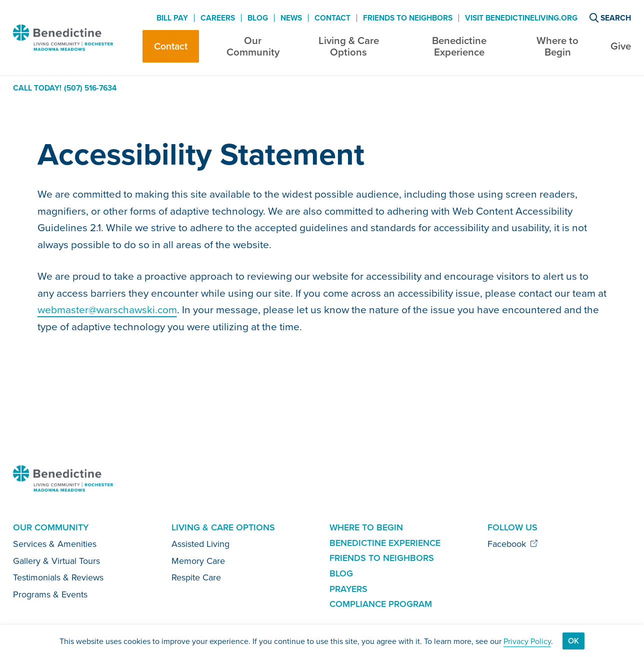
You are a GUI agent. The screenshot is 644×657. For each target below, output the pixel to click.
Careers (218, 18)
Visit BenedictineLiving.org (521, 18)
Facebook (513, 544)
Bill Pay (172, 18)
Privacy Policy (527, 641)
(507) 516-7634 (90, 88)
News (291, 18)
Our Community (253, 46)
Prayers (348, 589)
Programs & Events (50, 594)
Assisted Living (200, 544)
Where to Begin (557, 46)
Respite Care (196, 577)
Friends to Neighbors (408, 18)
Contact (171, 46)
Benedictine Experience (459, 46)
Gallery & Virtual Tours (56, 561)
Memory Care (198, 561)
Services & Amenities (55, 544)
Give (621, 46)
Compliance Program (381, 604)
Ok (573, 641)
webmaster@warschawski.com (107, 309)
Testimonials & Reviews (58, 577)
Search (610, 18)
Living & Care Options (349, 46)
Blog (258, 18)
